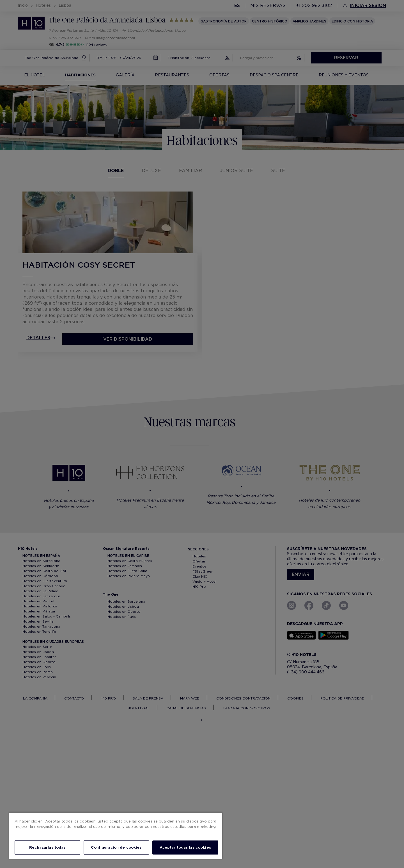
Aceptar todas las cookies (185, 847)
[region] (116, 836)
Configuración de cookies (116, 847)
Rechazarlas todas (47, 847)
